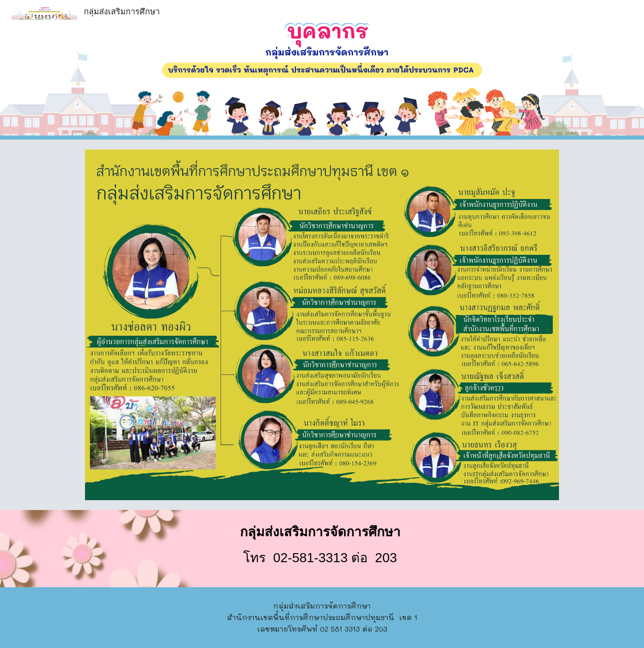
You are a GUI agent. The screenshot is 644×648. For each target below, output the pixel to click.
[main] (322, 549)
